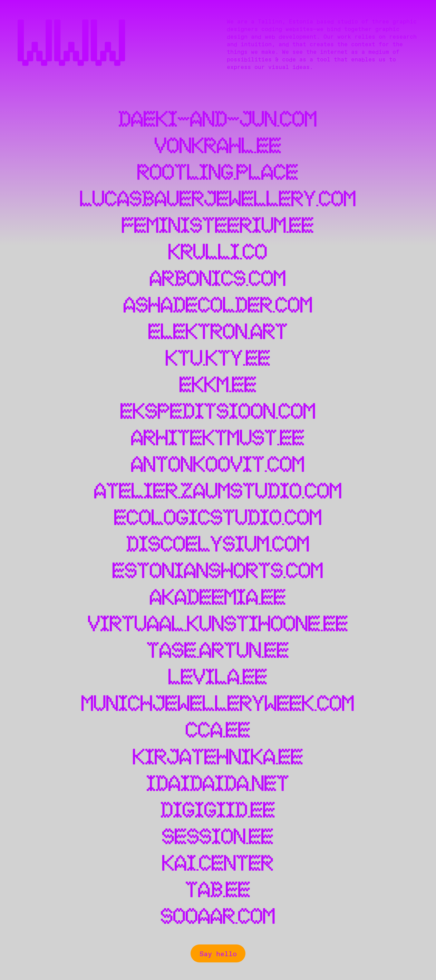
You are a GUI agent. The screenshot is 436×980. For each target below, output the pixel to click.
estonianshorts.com (218, 572)
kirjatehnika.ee (218, 758)
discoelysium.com (218, 545)
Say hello (218, 954)
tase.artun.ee (218, 651)
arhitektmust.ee (218, 439)
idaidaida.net (218, 785)
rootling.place (218, 173)
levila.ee (218, 678)
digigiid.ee (218, 811)
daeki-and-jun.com (218, 120)
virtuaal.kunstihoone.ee (218, 625)
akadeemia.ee (218, 598)
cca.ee (218, 731)
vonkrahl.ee (218, 147)
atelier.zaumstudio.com (218, 492)
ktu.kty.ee (218, 359)
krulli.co (218, 253)
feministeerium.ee (218, 226)
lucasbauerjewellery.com (218, 200)
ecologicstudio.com (218, 519)
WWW (72, 46)
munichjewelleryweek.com (218, 705)
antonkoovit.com (218, 466)
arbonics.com (218, 280)
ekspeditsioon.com (218, 412)
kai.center (218, 864)
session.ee (218, 838)
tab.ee (218, 891)
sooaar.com (218, 917)
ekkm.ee (218, 386)
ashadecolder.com (218, 306)
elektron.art (218, 333)
